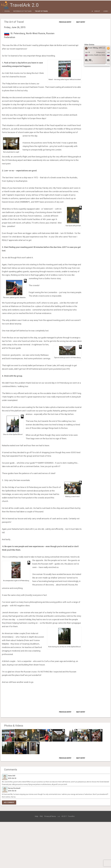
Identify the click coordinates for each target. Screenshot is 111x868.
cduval (7, 11)
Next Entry (81, 22)
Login (105, 11)
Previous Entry (65, 22)
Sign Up (97, 11)
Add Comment (9, 802)
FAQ (41, 816)
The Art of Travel (41, 11)
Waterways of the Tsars (22, 11)
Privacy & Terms (50, 816)
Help (36, 816)
